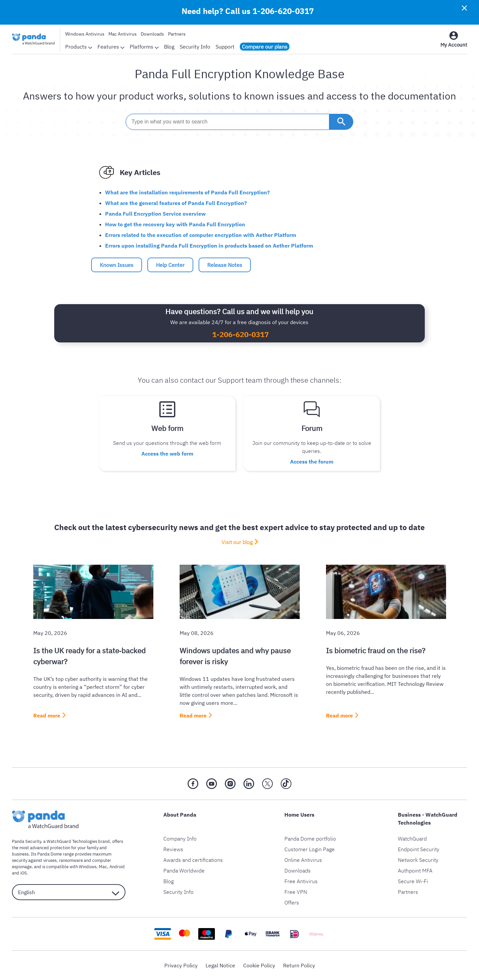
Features (111, 47)
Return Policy (299, 965)
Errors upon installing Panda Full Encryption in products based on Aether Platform (209, 246)
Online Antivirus (303, 860)
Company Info (180, 839)
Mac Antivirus (123, 34)
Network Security (418, 860)
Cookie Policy (259, 965)
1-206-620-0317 (283, 11)
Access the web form (167, 454)
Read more (47, 715)
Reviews (173, 849)
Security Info (195, 47)
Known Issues (117, 265)
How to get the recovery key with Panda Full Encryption (175, 224)
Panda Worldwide (184, 871)
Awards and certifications (193, 860)
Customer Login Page (310, 849)
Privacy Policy (181, 965)
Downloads (152, 34)
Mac (103, 867)
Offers (292, 902)
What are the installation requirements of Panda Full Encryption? (187, 192)
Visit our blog (237, 542)
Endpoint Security (419, 849)
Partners (177, 34)
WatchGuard (412, 839)
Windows (88, 867)
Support (225, 47)
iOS (24, 873)
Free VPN (296, 892)
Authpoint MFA (415, 871)
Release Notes (225, 265)
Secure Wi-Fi (413, 881)
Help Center (170, 265)
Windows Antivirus (85, 34)
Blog (169, 47)
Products (79, 47)
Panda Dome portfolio (310, 839)
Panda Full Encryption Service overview (155, 214)
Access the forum (312, 462)
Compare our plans (265, 47)
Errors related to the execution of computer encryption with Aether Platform (201, 235)
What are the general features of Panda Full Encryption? (176, 203)
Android (117, 867)
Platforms (144, 47)
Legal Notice (220, 965)
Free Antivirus (301, 881)
